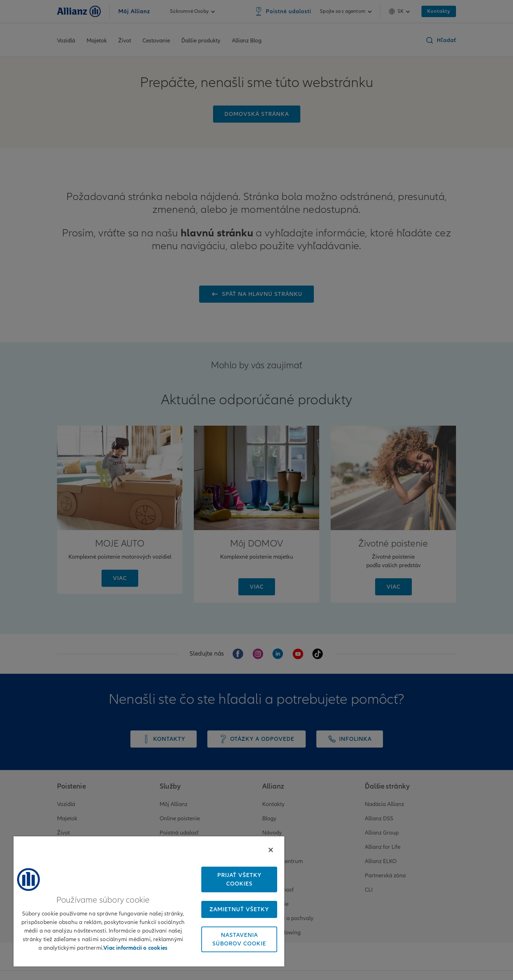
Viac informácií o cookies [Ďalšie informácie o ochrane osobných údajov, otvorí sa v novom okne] (135, 948)
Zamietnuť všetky (239, 909)
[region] (149, 901)
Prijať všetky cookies (239, 879)
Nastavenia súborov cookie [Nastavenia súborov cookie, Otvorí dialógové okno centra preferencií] (239, 939)
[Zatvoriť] (271, 850)
